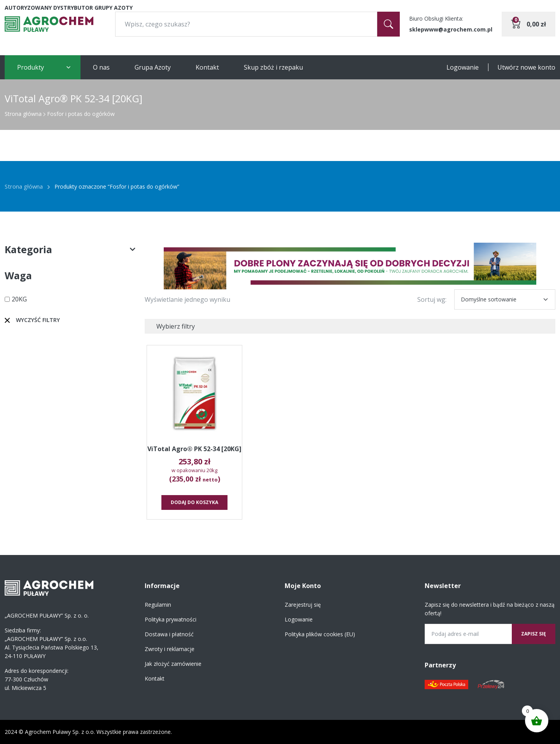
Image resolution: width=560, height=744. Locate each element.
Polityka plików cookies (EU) (320, 634)
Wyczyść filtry (38, 320)
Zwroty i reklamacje (170, 649)
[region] (350, 266)
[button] (350, 266)
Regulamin (158, 605)
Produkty (31, 67)
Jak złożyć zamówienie (173, 664)
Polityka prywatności (171, 619)
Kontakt (207, 67)
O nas (101, 67)
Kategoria (70, 249)
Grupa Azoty (153, 67)
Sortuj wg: (432, 299)
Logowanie (463, 67)
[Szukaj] (388, 24)
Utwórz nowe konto (526, 67)
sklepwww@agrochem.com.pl (451, 29)
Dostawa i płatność (169, 634)
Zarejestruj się (303, 605)
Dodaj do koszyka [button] (194, 502)
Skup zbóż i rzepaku (273, 67)
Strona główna (23, 114)
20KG (19, 299)
